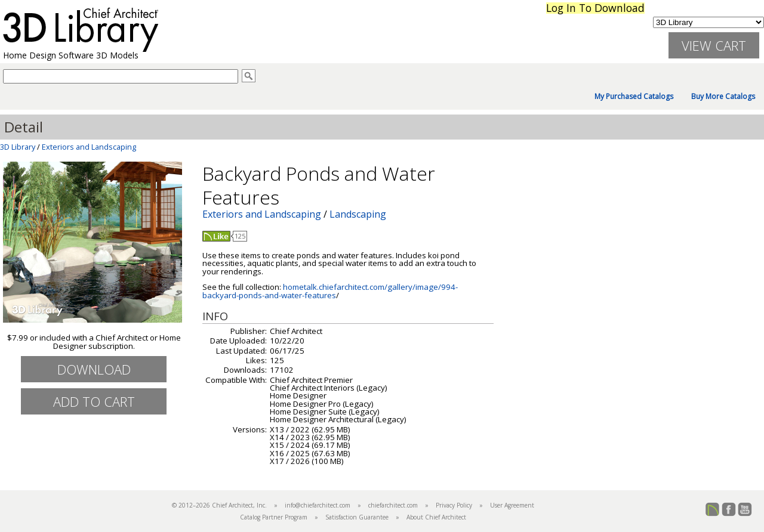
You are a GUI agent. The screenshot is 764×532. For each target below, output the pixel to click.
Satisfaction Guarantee (357, 517)
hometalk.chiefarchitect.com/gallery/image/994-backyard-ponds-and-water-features (330, 291)
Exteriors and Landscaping (89, 147)
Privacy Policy (454, 505)
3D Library (18, 147)
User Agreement (512, 505)
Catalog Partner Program (274, 517)
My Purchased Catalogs (634, 97)
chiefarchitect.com (393, 505)
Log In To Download (595, 8)
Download (94, 369)
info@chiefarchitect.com (318, 505)
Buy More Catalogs (723, 97)
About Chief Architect (436, 517)
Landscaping (358, 214)
